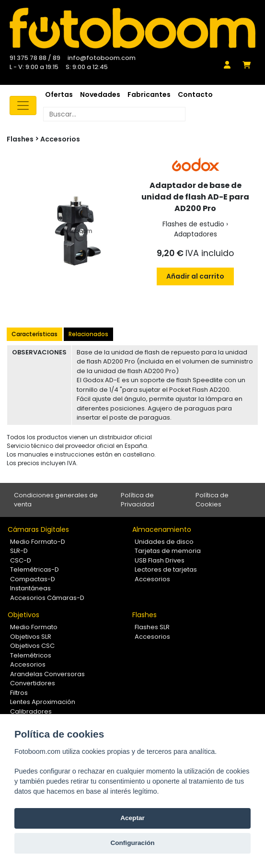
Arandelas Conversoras (47, 674)
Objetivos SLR (31, 637)
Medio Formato (34, 627)
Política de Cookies (212, 500)
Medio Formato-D (38, 542)
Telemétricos (31, 655)
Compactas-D (33, 579)
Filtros (19, 693)
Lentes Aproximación (43, 702)
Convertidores (33, 683)
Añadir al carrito (195, 276)
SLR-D (19, 551)
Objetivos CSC (32, 646)
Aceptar (132, 818)
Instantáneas (30, 588)
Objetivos (23, 615)
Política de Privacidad (138, 500)
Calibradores (31, 711)
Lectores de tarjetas (166, 569)
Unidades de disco (164, 542)
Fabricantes (149, 94)
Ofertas (59, 94)
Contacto (195, 94)
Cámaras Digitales (38, 529)
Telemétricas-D (35, 569)
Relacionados (88, 334)
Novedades (100, 94)
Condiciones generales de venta (56, 500)
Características (35, 334)
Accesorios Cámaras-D (47, 598)
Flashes (144, 615)
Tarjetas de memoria (168, 551)
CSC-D (21, 560)
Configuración (132, 843)
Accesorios (60, 139)
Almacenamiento (162, 529)
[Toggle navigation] (23, 106)
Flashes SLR (152, 627)
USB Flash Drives (160, 560)
